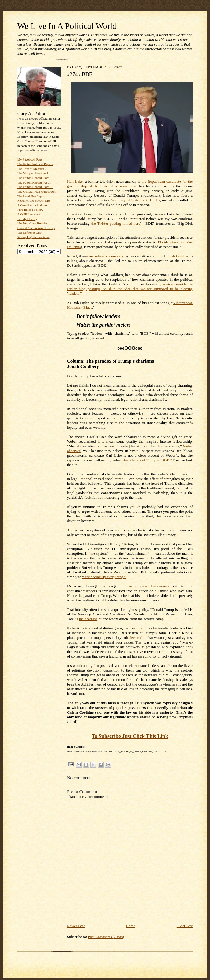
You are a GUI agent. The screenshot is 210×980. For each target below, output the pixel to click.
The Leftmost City (29, 233)
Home (131, 926)
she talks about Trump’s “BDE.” (147, 460)
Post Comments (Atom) (106, 937)
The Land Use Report (31, 196)
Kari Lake (75, 181)
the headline (88, 619)
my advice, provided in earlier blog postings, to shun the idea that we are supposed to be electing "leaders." (130, 289)
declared (136, 638)
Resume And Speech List (34, 200)
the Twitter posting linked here (116, 223)
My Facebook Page (30, 159)
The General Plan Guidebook (36, 191)
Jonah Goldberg (178, 256)
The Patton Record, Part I (34, 178)
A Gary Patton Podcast (32, 205)
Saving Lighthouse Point (33, 237)
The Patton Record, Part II (35, 182)
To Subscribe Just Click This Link (130, 736)
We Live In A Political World (67, 26)
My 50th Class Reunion (33, 223)
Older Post (185, 926)
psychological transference (148, 586)
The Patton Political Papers (35, 164)
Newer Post (76, 926)
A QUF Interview (29, 214)
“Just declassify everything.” (104, 577)
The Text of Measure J (32, 169)
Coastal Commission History (36, 228)
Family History (27, 219)
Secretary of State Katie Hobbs (136, 200)
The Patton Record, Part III (35, 187)
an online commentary (106, 256)
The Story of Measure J (33, 173)
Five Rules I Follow (30, 210)
